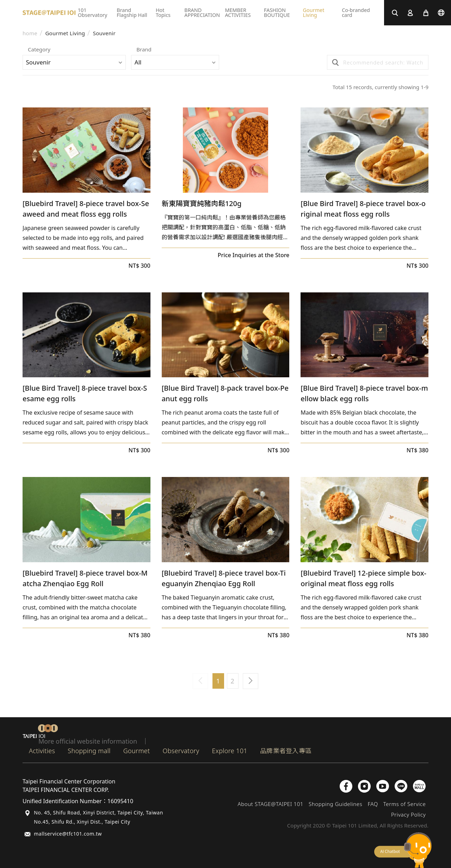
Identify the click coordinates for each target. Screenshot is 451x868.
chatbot (403, 850)
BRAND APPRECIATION (202, 13)
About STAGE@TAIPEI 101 (270, 804)
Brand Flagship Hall (132, 13)
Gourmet (137, 751)
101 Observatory (93, 13)
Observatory (181, 751)
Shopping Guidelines (335, 804)
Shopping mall (89, 751)
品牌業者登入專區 (286, 751)
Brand (150, 50)
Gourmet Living (314, 13)
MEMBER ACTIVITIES (238, 13)
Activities (42, 751)
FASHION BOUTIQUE (277, 13)
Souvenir (104, 33)
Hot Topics (163, 13)
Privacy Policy (409, 814)
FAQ (373, 804)
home (30, 33)
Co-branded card (356, 13)
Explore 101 (230, 751)
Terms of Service (405, 804)
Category (39, 50)
